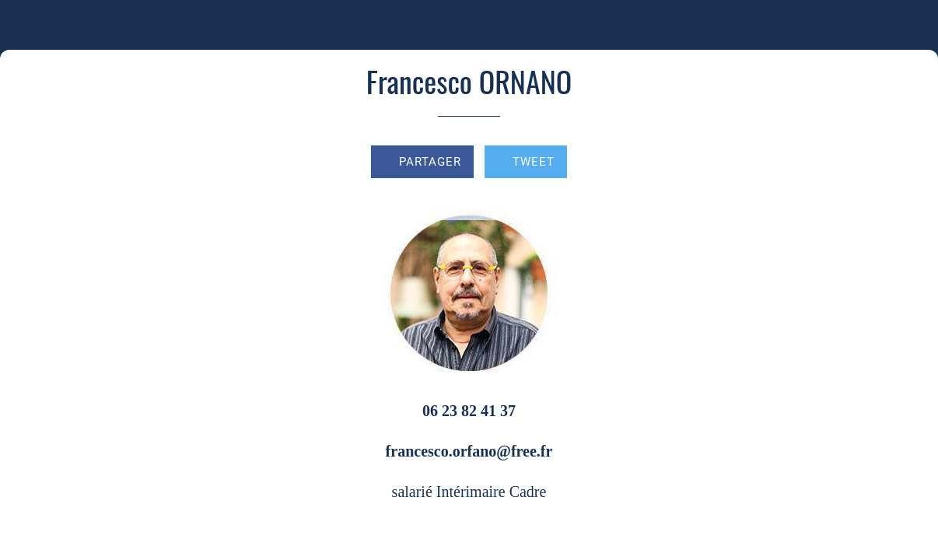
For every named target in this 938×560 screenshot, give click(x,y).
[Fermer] (25, 25)
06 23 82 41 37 (469, 411)
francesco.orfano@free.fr (469, 451)
